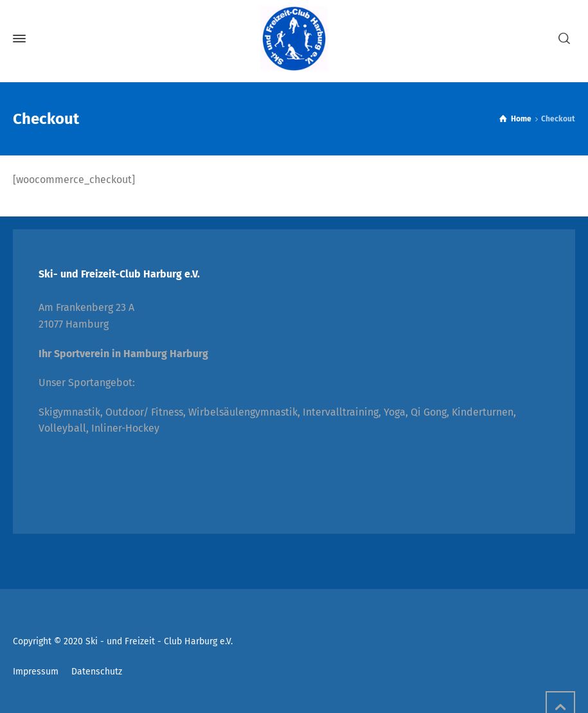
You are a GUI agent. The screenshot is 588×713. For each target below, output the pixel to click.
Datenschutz (97, 672)
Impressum (36, 672)
